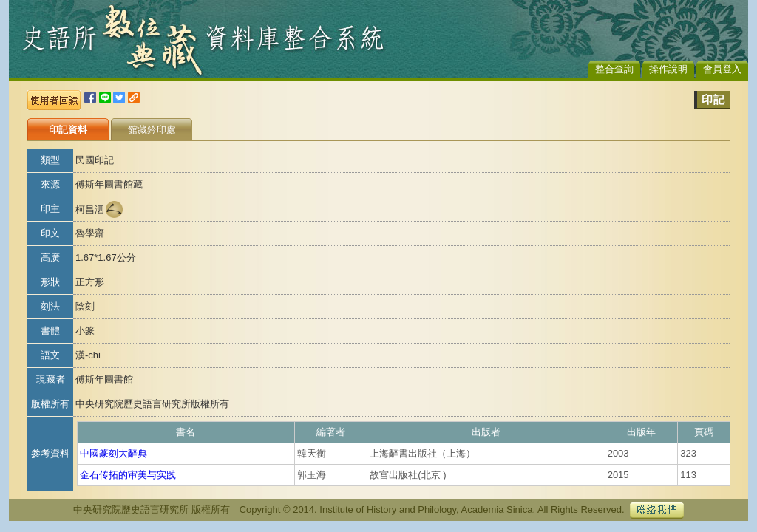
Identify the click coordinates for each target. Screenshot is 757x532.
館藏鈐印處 (152, 130)
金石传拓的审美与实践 (128, 475)
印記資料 (68, 130)
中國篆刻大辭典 (113, 453)
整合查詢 (614, 69)
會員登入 (722, 69)
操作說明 (668, 69)
